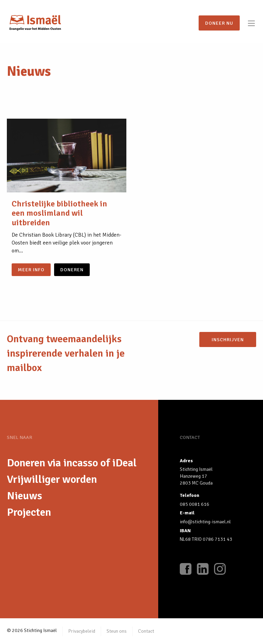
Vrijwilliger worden (52, 479)
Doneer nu (219, 23)
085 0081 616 (195, 504)
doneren (72, 270)
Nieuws (24, 496)
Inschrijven (228, 339)
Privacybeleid (82, 631)
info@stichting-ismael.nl (205, 522)
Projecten (29, 512)
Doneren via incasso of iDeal (72, 463)
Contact (146, 631)
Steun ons (117, 631)
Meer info (31, 270)
